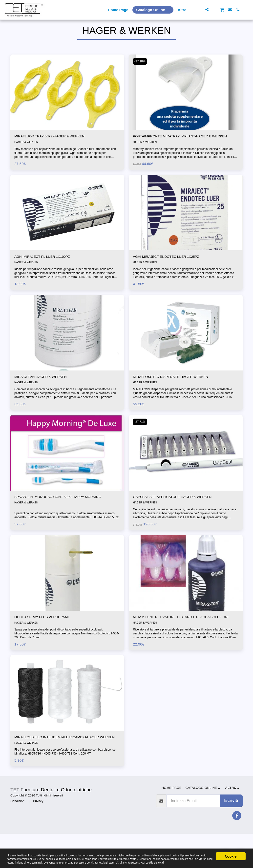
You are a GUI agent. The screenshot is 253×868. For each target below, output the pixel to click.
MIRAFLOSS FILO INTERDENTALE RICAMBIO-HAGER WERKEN (64, 768)
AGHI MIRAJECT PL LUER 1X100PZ (47, 275)
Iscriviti (231, 835)
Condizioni (18, 835)
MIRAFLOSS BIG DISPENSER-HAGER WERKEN (177, 396)
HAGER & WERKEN (27, 154)
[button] (199, 10)
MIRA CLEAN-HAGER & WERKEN (45, 396)
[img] (67, 103)
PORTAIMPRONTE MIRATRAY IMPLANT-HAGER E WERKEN (179, 151)
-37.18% (141, 72)
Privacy (38, 835)
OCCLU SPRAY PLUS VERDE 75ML (47, 638)
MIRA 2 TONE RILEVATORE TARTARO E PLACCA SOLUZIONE (178, 641)
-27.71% (141, 441)
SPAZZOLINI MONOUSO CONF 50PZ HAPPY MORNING (65, 517)
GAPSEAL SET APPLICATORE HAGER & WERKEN (179, 517)
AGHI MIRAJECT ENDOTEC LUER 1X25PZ (172, 275)
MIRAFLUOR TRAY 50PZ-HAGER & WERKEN (56, 148)
